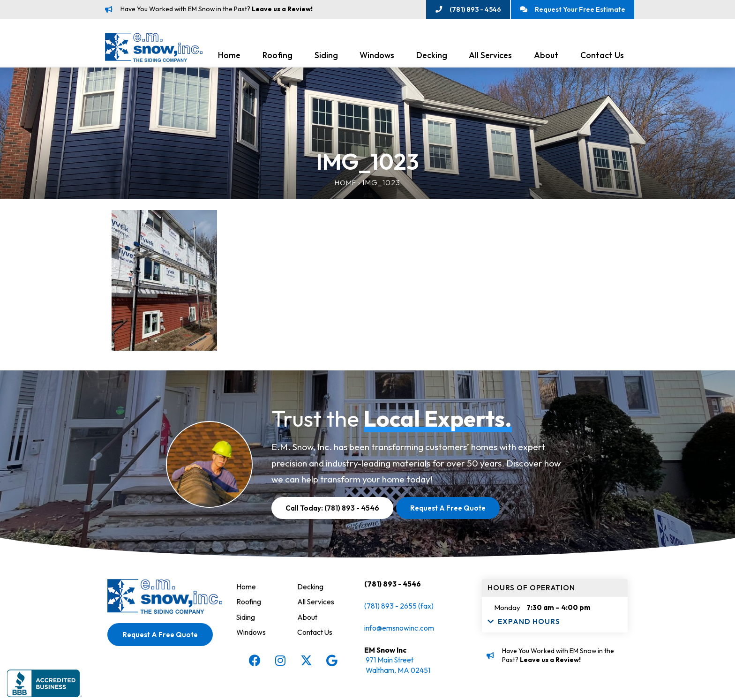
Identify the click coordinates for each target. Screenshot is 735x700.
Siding (326, 57)
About (546, 57)
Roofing (277, 57)
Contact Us (602, 57)
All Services (490, 57)
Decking (432, 57)
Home (229, 57)
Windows (377, 57)
